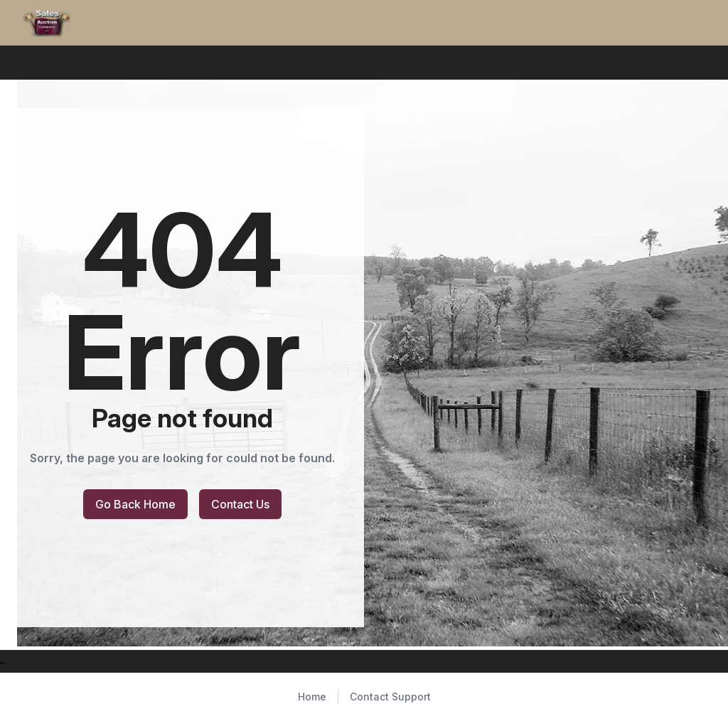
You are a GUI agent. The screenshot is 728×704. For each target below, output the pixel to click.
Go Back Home (135, 504)
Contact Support (390, 697)
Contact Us (240, 504)
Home (312, 697)
